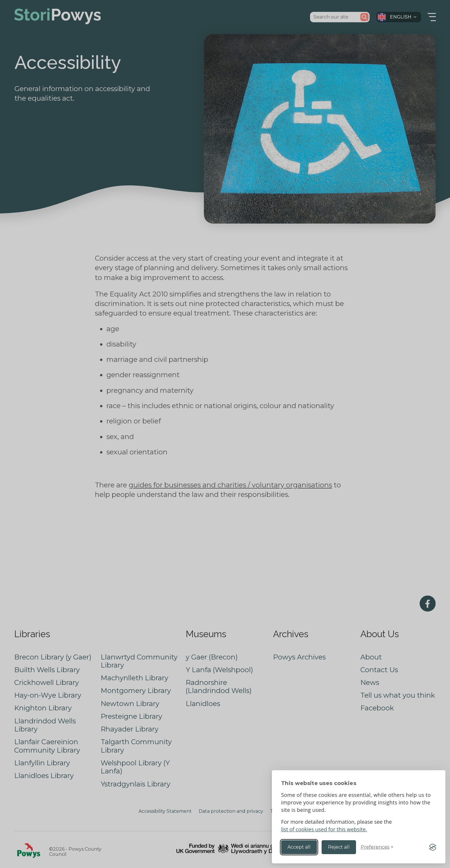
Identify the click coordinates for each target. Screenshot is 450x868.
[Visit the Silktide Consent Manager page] (433, 847)
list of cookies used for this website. (324, 829)
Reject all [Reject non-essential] (339, 847)
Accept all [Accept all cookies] (299, 847)
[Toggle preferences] (377, 847)
